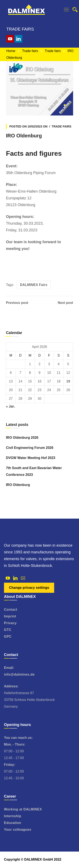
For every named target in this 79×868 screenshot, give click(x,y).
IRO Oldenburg (18, 485)
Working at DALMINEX (23, 809)
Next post (65, 303)
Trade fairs (30, 51)
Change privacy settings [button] (29, 588)
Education (13, 823)
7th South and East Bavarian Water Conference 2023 (34, 471)
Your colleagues (18, 830)
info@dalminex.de (19, 674)
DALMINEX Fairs (34, 285)
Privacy (10, 623)
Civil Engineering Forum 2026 (30, 448)
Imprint (10, 616)
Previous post (17, 303)
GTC (8, 630)
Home (11, 51)
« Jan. (11, 406)
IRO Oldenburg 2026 (22, 438)
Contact (11, 610)
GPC (8, 637)
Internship (13, 816)
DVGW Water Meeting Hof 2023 (31, 458)
